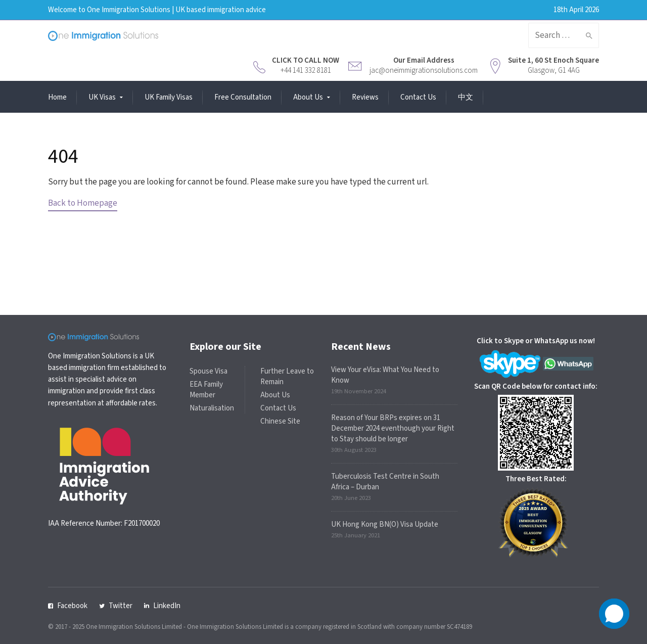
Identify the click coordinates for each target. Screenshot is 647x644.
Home (57, 97)
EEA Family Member (206, 390)
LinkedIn (167, 606)
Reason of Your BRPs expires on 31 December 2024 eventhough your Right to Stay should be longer (393, 428)
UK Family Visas (169, 97)
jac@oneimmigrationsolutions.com (424, 71)
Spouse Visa (209, 371)
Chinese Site (280, 421)
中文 (466, 97)
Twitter (121, 606)
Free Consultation (243, 97)
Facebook (72, 606)
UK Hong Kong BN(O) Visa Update (385, 524)
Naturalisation (212, 408)
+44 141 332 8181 (306, 71)
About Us (308, 97)
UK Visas (102, 97)
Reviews (365, 97)
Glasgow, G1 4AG (554, 71)
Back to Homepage (83, 203)
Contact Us (418, 97)
